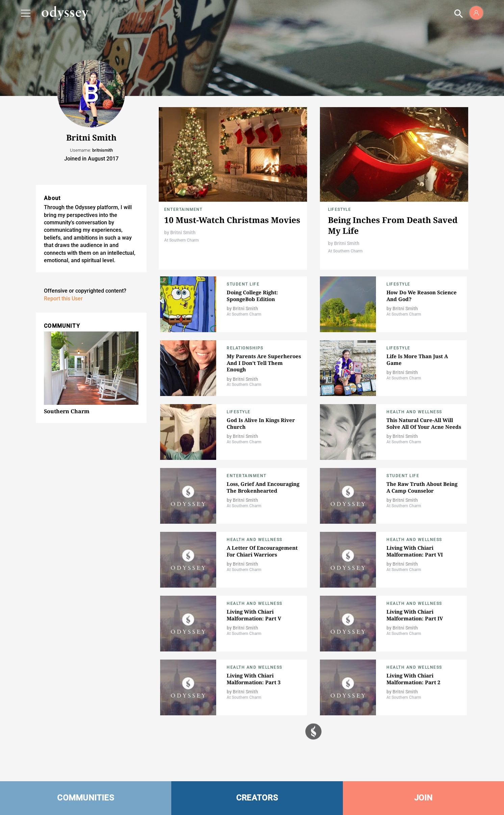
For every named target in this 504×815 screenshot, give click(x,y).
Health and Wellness (414, 412)
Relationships (245, 348)
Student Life (243, 284)
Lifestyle (339, 209)
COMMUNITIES (86, 798)
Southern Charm (67, 411)
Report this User (63, 299)
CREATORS (257, 798)
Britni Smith (183, 232)
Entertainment (183, 209)
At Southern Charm (181, 240)
